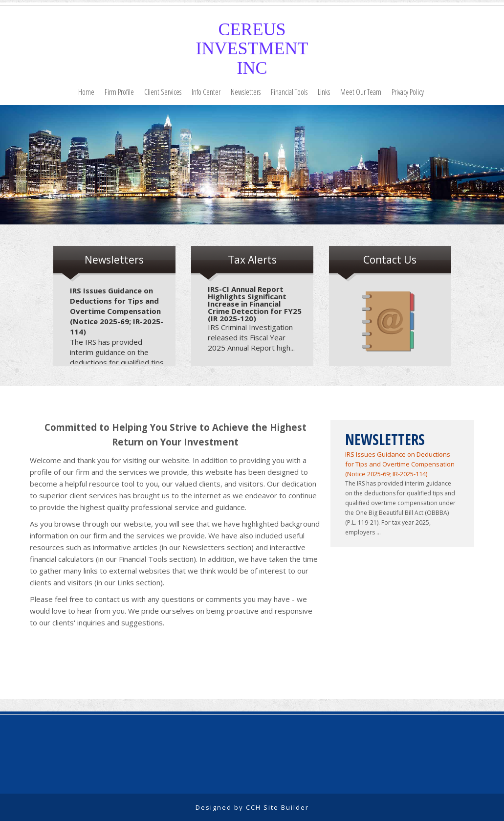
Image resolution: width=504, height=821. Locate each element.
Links (324, 92)
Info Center (206, 92)
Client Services (163, 92)
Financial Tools (289, 92)
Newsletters (246, 92)
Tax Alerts (252, 260)
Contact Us (390, 260)
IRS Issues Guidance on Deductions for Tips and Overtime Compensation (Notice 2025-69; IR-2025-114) (117, 311)
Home (86, 92)
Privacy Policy (408, 92)
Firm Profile (119, 92)
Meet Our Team (361, 92)
